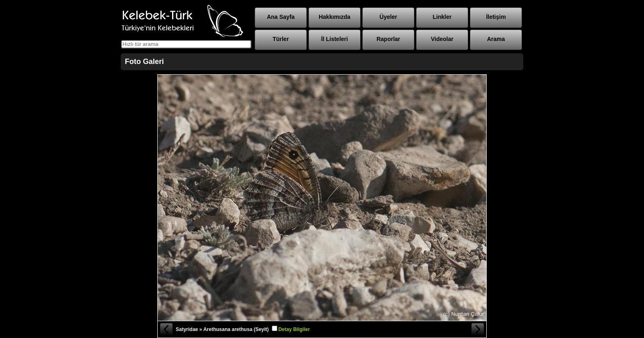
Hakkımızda (335, 17)
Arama (496, 39)
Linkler (442, 17)
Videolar (442, 39)
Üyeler (388, 17)
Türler (281, 39)
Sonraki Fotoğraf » (478, 329)
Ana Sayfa (281, 17)
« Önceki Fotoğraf (166, 329)
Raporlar (389, 39)
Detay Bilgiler (294, 329)
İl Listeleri (335, 39)
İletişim (496, 17)
